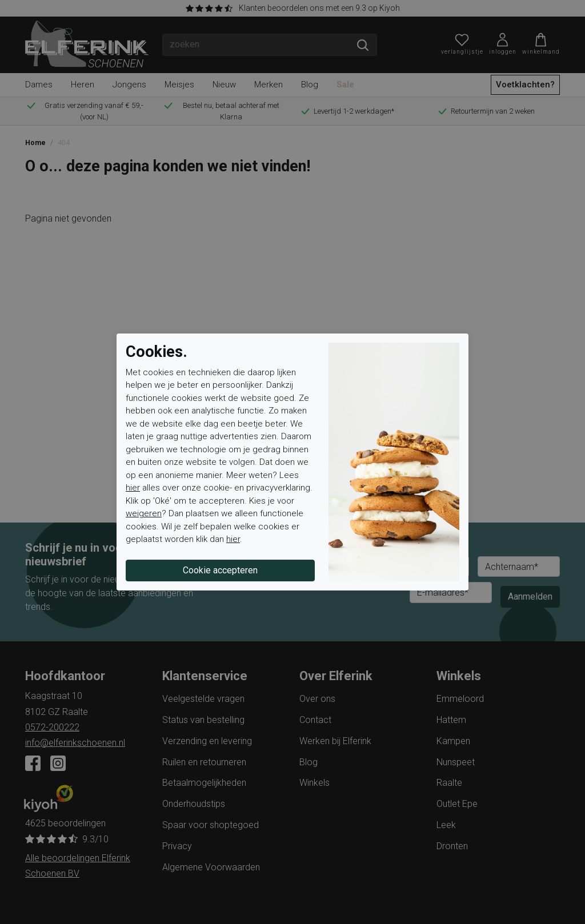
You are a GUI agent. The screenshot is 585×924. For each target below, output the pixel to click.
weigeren (144, 513)
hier (133, 488)
